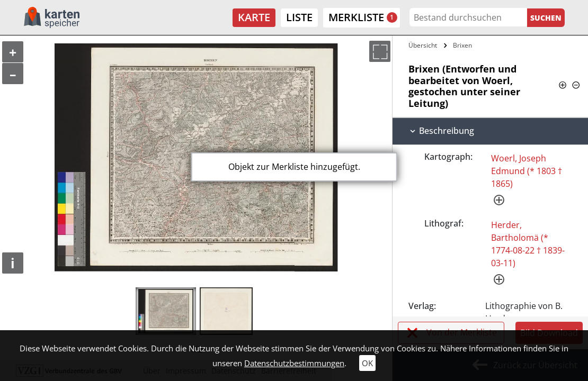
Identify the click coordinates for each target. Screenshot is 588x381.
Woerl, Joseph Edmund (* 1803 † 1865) (527, 171)
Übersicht (423, 45)
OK (367, 363)
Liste (299, 17)
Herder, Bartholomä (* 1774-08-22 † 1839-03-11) (528, 244)
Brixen (462, 45)
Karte (254, 17)
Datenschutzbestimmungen (294, 363)
